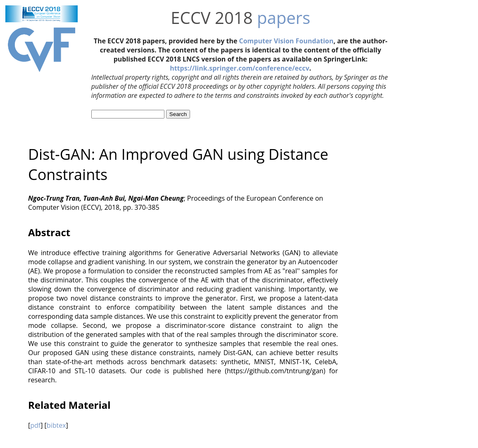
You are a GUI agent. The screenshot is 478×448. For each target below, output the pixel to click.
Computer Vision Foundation (287, 41)
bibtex (56, 425)
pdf (35, 425)
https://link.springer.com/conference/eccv (239, 68)
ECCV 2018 (212, 18)
